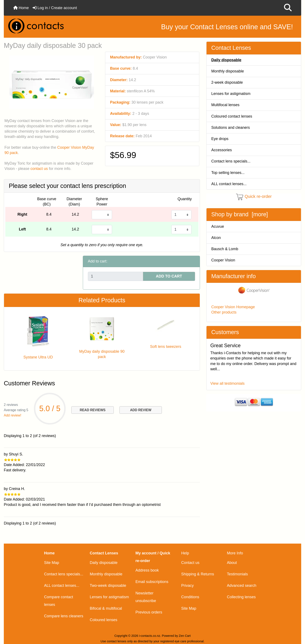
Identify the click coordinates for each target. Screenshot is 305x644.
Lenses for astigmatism (231, 94)
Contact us (190, 563)
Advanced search (242, 586)
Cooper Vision (223, 260)
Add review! (12, 415)
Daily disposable (104, 563)
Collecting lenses (241, 597)
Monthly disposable (228, 71)
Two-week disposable (108, 586)
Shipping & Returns (198, 574)
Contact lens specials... (231, 161)
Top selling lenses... (228, 173)
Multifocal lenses (225, 105)
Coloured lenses (104, 620)
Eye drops (220, 139)
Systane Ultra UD (38, 357)
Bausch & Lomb (225, 249)
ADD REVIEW (141, 410)
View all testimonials (227, 383)
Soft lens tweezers (166, 347)
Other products (224, 312)
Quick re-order (258, 197)
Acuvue (218, 226)
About (232, 563)
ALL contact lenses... (229, 184)
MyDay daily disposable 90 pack (102, 354)
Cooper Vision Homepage (233, 307)
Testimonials (237, 574)
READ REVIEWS (93, 410)
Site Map (52, 563)
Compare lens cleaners (64, 616)
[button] (288, 8)
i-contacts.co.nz (150, 636)
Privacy (187, 586)
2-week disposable (227, 82)
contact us (39, 169)
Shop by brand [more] (240, 214)
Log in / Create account (55, 8)
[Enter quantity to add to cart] (116, 276)
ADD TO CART (169, 276)
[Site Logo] (54, 26)
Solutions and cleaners (231, 128)
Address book (147, 570)
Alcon (216, 238)
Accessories (222, 150)
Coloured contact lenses (232, 116)
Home (21, 8)
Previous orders (149, 612)
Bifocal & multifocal (106, 608)
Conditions (190, 597)
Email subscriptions (152, 582)
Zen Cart (185, 636)
